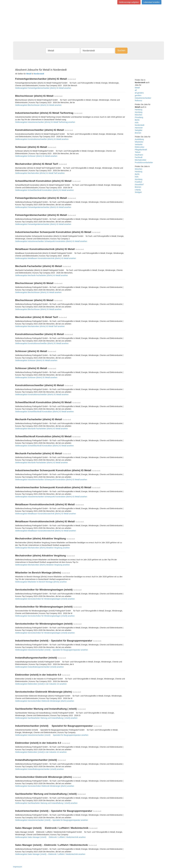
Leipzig (138, 190)
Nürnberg (139, 112)
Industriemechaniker (143, 98)
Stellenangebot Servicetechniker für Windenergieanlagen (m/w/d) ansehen (45, 599)
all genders (139, 93)
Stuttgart (138, 192)
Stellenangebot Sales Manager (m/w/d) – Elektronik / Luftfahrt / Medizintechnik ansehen (50, 854)
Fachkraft (139, 157)
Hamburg (139, 110)
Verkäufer (139, 144)
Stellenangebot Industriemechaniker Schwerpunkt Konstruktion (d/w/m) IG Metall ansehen (51, 241)
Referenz (139, 101)
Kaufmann (139, 155)
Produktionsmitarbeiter (144, 163)
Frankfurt (138, 182)
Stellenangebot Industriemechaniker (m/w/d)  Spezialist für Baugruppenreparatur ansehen (52, 735)
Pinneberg (139, 117)
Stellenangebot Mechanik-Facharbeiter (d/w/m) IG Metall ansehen (42, 275)
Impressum (18, 867)
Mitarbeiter (139, 142)
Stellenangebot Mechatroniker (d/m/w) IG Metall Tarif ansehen (40, 173)
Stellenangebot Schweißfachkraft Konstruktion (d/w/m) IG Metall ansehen (44, 190)
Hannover (139, 128)
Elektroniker (140, 147)
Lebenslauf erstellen (152, 2)
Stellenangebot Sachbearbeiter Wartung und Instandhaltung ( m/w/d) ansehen (46, 718)
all (136, 90)
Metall (137, 88)
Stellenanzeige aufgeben (129, 2)
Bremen (138, 133)
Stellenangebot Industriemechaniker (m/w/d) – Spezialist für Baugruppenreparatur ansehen (52, 650)
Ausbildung (139, 139)
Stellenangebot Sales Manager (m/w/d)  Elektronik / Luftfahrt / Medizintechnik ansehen (50, 837)
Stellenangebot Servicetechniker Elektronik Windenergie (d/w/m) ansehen (45, 701)
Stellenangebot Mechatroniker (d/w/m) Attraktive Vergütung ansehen (42, 548)
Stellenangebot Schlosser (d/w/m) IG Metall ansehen (36, 156)
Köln (137, 123)
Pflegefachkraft (141, 150)
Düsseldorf (139, 184)
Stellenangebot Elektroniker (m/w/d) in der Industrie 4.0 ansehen (41, 684)
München (139, 115)
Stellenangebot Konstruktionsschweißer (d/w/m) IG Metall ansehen (42, 139)
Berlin (137, 120)
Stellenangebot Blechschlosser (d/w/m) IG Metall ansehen (38, 105)
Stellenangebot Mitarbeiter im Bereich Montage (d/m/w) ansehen (41, 582)
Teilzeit (138, 152)
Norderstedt (140, 125)
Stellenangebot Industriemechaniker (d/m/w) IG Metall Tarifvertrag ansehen (45, 122)
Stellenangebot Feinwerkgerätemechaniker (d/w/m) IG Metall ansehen (43, 88)
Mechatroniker (141, 160)
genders (138, 95)
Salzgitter (139, 130)
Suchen (121, 50)
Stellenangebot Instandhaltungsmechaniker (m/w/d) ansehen (40, 667)
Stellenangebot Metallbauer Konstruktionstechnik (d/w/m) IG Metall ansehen (46, 258)
